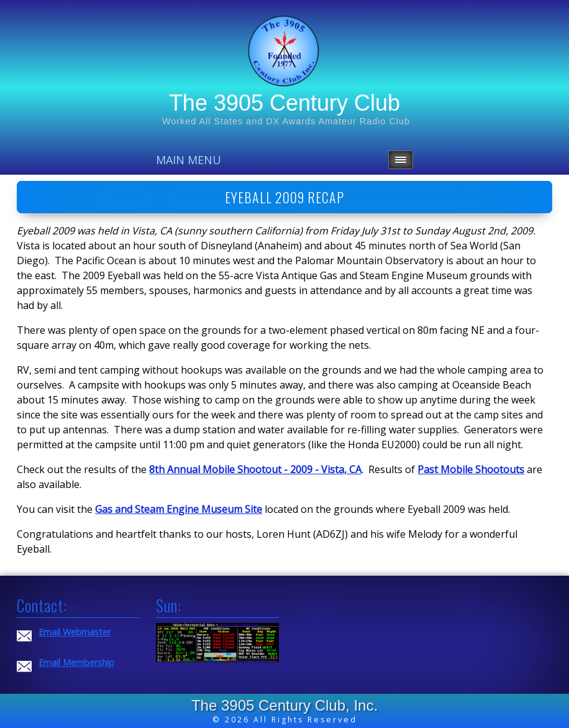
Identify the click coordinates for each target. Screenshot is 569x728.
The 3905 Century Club (284, 103)
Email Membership (76, 662)
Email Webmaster (75, 632)
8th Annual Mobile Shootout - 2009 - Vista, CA (255, 469)
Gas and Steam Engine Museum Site (179, 509)
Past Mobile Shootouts (471, 469)
